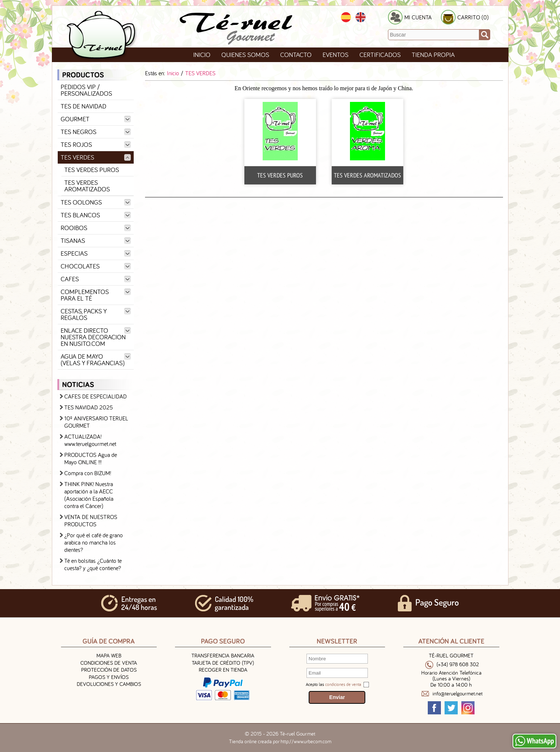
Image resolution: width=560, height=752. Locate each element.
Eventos (336, 55)
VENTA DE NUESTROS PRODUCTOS (91, 520)
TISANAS (96, 241)
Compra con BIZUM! (88, 473)
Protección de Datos (109, 670)
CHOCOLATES (96, 266)
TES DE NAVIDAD (83, 106)
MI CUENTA (418, 17)
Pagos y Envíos (109, 677)
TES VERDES (96, 157)
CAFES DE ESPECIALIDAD (96, 396)
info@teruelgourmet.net (458, 694)
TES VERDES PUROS (92, 170)
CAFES (96, 279)
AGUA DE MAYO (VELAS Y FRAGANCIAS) (96, 360)
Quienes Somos (245, 55)
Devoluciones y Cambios (109, 684)
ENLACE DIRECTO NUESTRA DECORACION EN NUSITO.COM (96, 337)
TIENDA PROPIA (433, 55)
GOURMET (96, 119)
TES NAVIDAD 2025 (89, 407)
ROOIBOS (96, 228)
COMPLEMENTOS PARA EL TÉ (96, 295)
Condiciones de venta (109, 663)
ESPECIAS (96, 253)
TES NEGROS (96, 132)
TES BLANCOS (96, 215)
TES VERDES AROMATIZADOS (87, 186)
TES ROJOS (96, 144)
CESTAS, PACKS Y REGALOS (96, 314)
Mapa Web (109, 655)
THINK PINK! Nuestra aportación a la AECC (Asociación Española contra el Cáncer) (89, 495)
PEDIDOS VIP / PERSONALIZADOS (86, 90)
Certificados (380, 55)
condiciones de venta (343, 684)
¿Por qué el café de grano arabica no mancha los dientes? (94, 542)
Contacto (296, 55)
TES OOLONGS (96, 202)
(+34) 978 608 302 (458, 665)
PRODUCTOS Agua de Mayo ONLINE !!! (91, 458)
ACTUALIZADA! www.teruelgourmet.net (90, 440)
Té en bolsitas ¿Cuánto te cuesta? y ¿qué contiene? (93, 564)
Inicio (202, 55)
